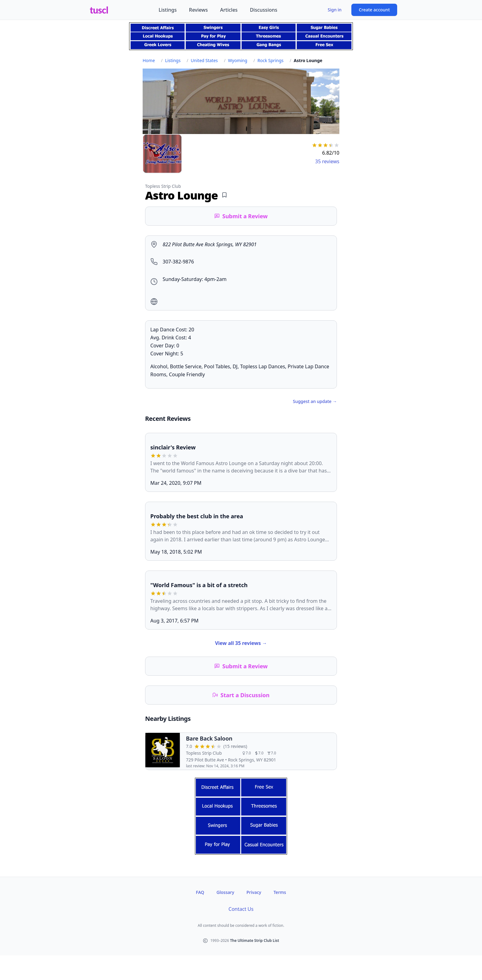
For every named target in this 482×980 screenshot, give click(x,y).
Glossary (225, 892)
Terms (280, 892)
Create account (374, 10)
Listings (168, 10)
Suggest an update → (315, 401)
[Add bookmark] (224, 195)
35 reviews (327, 161)
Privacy (254, 892)
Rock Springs (271, 60)
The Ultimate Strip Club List (255, 940)
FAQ (200, 892)
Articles (229, 10)
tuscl (99, 10)
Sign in (335, 10)
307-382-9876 (178, 262)
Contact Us (241, 909)
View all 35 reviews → (241, 643)
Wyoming (238, 60)
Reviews (198, 10)
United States (204, 60)
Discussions (264, 10)
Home (149, 60)
